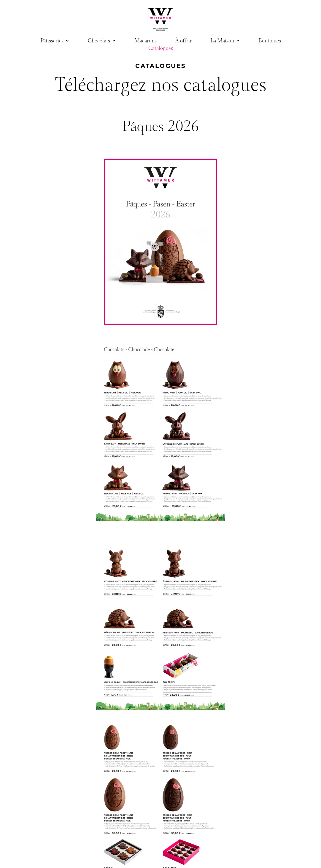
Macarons (146, 42)
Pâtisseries (52, 42)
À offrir (183, 42)
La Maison (222, 42)
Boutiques (270, 42)
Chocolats (99, 42)
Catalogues (161, 49)
